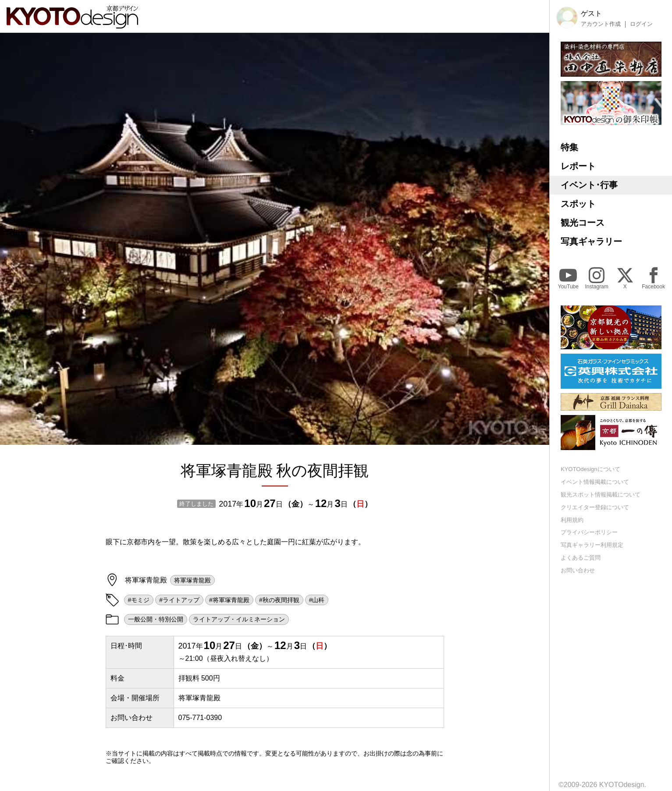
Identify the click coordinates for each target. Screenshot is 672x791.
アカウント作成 (601, 24)
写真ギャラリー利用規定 (592, 545)
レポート (578, 166)
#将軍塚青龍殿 (229, 600)
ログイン (641, 24)
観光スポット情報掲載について (601, 495)
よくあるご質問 (581, 558)
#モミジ (139, 600)
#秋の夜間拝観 (279, 600)
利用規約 (572, 520)
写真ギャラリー (591, 241)
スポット (578, 204)
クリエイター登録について (595, 507)
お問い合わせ (578, 570)
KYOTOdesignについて (590, 469)
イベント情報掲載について (595, 482)
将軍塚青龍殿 (192, 580)
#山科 (317, 600)
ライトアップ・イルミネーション (239, 619)
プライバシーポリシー (589, 532)
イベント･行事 (589, 185)
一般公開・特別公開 (156, 619)
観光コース (583, 223)
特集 (569, 147)
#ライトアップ (179, 600)
